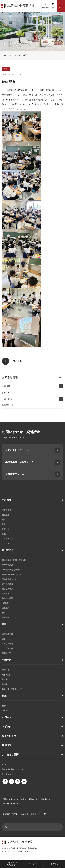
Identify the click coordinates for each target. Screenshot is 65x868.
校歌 (4, 524)
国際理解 (6, 608)
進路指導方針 (7, 634)
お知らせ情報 (10, 377)
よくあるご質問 (10, 755)
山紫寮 (5, 711)
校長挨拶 (6, 515)
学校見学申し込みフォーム (19, 462)
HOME (4, 55)
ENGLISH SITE (11, 814)
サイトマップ (7, 774)
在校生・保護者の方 (29, 799)
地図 (34, 848)
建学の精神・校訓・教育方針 (14, 560)
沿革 (4, 520)
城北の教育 (8, 550)
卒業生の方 (45, 799)
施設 (4, 696)
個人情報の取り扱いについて (14, 769)
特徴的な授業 (7, 598)
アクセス (6, 543)
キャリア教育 (7, 644)
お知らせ (6, 393)
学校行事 (6, 670)
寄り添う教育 (7, 584)
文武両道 (6, 594)
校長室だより (8, 405)
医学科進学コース (9, 579)
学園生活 (7, 660)
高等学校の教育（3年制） (13, 574)
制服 (4, 534)
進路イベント (7, 639)
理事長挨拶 (7, 510)
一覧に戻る (16, 361)
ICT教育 (5, 603)
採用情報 (7, 745)
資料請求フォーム (15, 474)
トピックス (14, 55)
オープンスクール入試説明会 (11, 864)
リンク (5, 765)
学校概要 (7, 500)
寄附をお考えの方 (11, 803)
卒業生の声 (7, 653)
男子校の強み (7, 589)
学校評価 (6, 617)
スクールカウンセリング (12, 689)
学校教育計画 (7, 565)
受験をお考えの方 (11, 799)
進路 (4, 624)
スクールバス (7, 539)
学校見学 (33, 864)
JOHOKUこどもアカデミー (34, 814)
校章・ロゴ (7, 529)
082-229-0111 (10, 852)
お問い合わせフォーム (17, 450)
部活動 (5, 679)
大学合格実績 (7, 648)
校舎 (4, 706)
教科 (4, 613)
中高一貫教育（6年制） (12, 570)
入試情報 (6, 386)
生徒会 (5, 684)
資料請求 (54, 864)
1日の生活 (6, 675)
